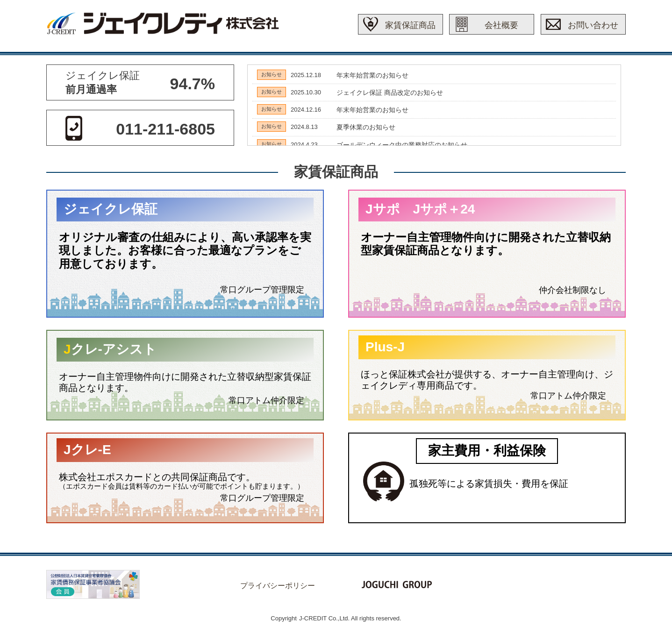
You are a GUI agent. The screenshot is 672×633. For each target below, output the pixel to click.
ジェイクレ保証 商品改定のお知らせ (390, 92)
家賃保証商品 (410, 25)
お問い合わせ (593, 25)
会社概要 (501, 25)
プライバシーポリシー (278, 586)
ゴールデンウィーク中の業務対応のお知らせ (402, 145)
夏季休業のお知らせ (366, 127)
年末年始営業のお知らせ (372, 75)
